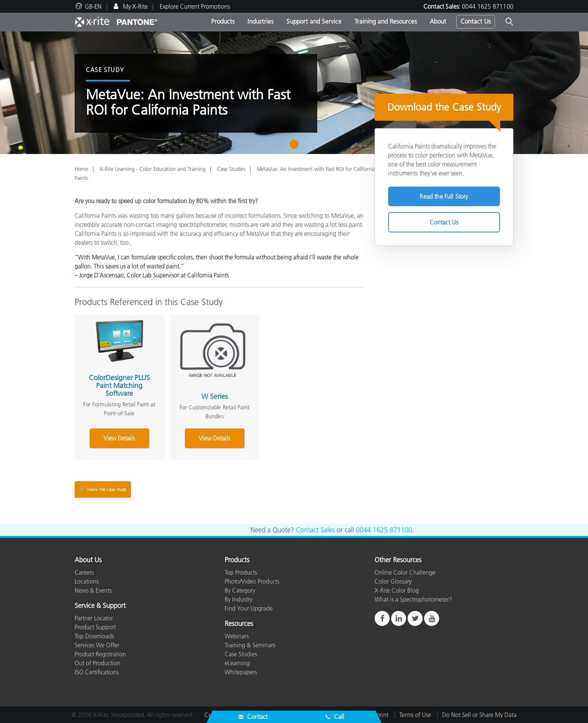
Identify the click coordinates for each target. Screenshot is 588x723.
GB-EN (93, 6)
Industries (261, 21)
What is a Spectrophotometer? (413, 599)
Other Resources (398, 560)
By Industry (238, 599)
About (438, 21)
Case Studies (231, 169)
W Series (214, 396)
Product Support (95, 627)
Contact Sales (315, 530)
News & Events (93, 590)
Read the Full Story (444, 196)
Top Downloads (94, 636)
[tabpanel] (294, 93)
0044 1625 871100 (488, 6)
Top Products (241, 572)
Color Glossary (393, 581)
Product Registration (100, 654)
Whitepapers (241, 672)
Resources (239, 624)
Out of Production (97, 663)
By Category (240, 590)
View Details (119, 438)
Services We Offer (97, 645)
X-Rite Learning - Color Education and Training (153, 169)
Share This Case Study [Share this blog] (102, 489)
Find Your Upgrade (249, 608)
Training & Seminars (250, 645)
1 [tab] (296, 147)
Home (81, 169)
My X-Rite (135, 6)
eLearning (237, 663)
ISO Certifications (97, 672)
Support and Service (314, 21)
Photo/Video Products (252, 581)
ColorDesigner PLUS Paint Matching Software (119, 385)
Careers (84, 572)
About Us (88, 560)
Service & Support (100, 606)
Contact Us (476, 21)
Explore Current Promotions (195, 6)
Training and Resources (386, 21)
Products (223, 21)
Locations (87, 581)
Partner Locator (94, 618)
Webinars (237, 636)
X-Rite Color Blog (397, 590)
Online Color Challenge (405, 572)
